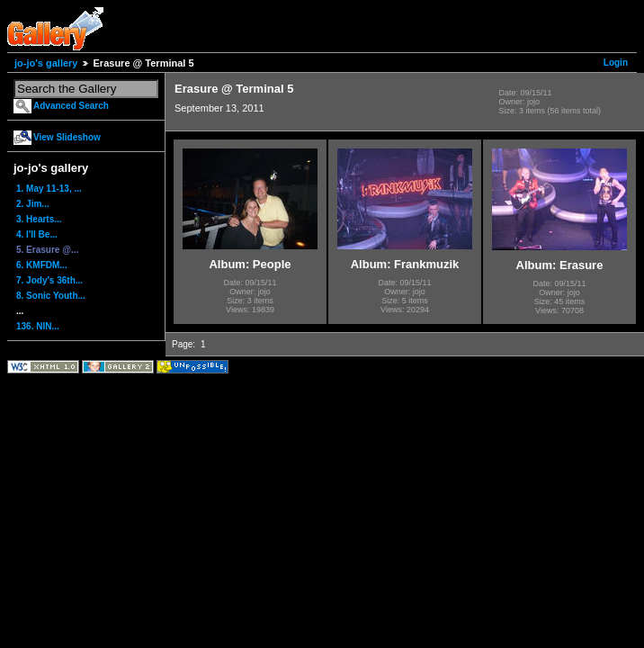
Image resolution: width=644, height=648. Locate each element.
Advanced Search (71, 106)
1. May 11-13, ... (49, 189)
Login (616, 63)
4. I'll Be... (37, 234)
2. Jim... (33, 204)
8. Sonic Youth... (51, 296)
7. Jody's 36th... (49, 280)
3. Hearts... (39, 219)
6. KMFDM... (42, 265)
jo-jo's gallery (46, 63)
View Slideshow (67, 137)
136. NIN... (38, 326)
